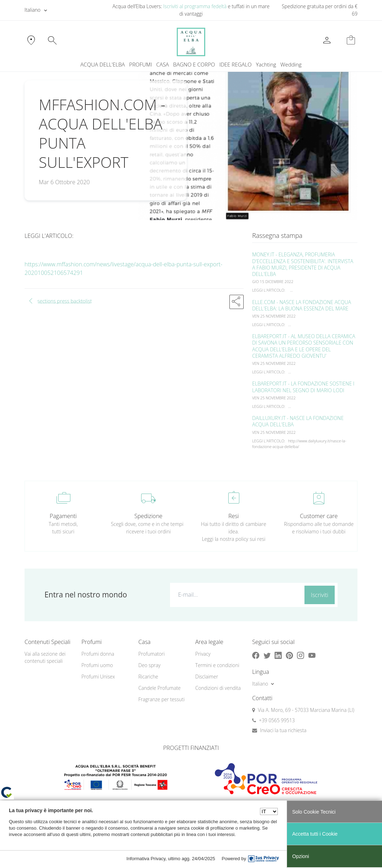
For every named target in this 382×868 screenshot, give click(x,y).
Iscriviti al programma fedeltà (195, 6)
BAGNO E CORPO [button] (194, 64)
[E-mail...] (236, 595)
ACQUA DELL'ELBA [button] (103, 64)
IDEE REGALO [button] (235, 64)
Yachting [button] (266, 64)
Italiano (33, 10)
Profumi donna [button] (98, 654)
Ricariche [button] (148, 677)
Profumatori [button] (152, 654)
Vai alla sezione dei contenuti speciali (45, 657)
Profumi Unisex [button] (98, 677)
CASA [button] (163, 64)
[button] (237, 302)
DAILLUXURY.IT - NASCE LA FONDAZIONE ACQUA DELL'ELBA (298, 421)
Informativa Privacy (146, 859)
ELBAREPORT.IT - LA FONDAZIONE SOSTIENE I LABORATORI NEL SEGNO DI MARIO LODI (303, 387)
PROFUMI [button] (140, 64)
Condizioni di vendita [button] (218, 688)
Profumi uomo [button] (97, 665)
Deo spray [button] (149, 665)
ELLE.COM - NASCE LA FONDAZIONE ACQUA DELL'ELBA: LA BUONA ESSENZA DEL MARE (302, 305)
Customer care (319, 516)
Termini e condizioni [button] (217, 665)
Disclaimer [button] (207, 677)
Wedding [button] (291, 64)
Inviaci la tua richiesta (283, 730)
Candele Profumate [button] (160, 688)
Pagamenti (63, 516)
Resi (234, 516)
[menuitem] (266, 65)
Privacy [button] (203, 654)
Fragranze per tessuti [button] (161, 699)
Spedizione (148, 516)
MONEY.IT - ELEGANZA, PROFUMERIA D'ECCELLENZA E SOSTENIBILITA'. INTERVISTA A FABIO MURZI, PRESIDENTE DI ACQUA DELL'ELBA (303, 264)
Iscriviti (320, 595)
